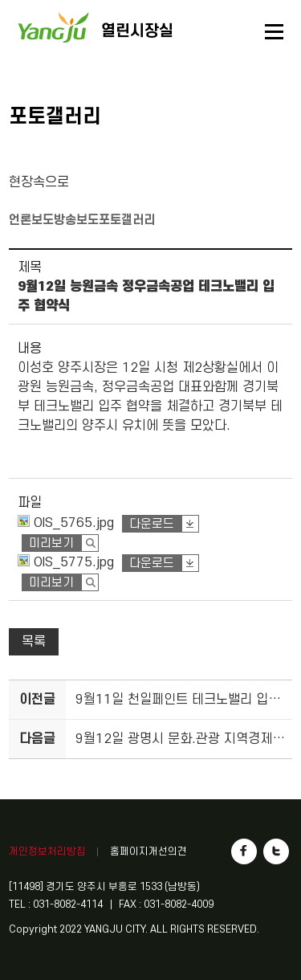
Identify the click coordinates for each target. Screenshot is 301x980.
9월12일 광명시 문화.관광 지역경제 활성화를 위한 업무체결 (181, 739)
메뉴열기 (275, 32)
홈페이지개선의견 (148, 851)
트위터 (276, 851)
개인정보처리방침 (47, 851)
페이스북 (244, 851)
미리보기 (51, 543)
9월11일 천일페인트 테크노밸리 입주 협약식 (181, 700)
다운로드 (152, 524)
